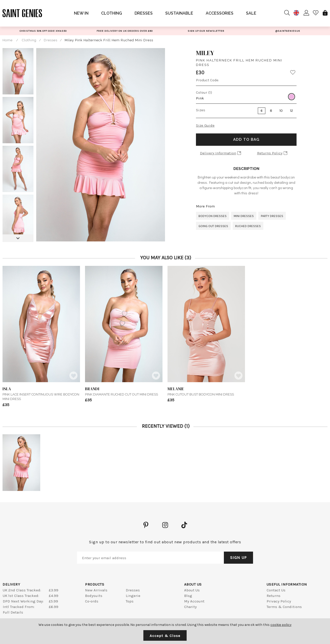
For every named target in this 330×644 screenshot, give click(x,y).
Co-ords (92, 601)
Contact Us (276, 590)
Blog (188, 596)
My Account (194, 601)
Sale (251, 13)
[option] (43, 31)
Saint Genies (22, 13)
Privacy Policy (279, 601)
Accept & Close (165, 636)
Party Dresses (272, 216)
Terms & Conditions (284, 607)
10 (281, 111)
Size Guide (205, 125)
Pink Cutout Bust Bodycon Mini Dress (206, 391)
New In (81, 13)
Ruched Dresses (248, 226)
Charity (190, 607)
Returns (274, 596)
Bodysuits (94, 596)
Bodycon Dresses (213, 216)
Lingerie (133, 596)
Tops (130, 601)
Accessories (220, 13)
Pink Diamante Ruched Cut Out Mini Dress (124, 391)
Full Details (13, 612)
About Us (192, 590)
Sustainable (179, 13)
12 (292, 111)
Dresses (144, 13)
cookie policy (281, 625)
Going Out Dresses (213, 226)
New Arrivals (96, 590)
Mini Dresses (244, 216)
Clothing (112, 13)
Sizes (201, 110)
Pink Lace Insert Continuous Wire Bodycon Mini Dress (41, 393)
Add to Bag (246, 139)
